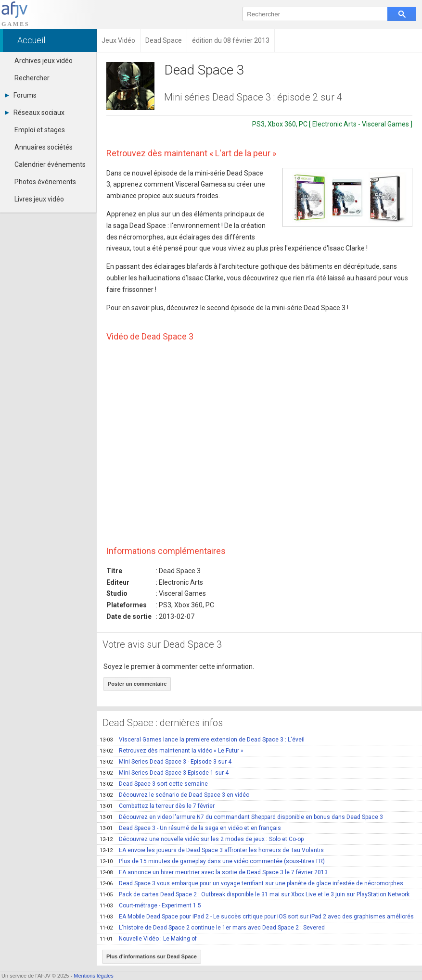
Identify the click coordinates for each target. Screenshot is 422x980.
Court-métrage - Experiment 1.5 (150, 905)
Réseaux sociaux (35, 113)
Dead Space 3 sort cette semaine (154, 784)
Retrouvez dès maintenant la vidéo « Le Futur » (172, 751)
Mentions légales (94, 976)
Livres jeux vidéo (39, 199)
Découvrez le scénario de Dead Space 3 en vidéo (174, 795)
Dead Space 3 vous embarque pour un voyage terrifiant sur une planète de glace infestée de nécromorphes (251, 883)
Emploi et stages (40, 130)
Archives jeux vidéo (44, 61)
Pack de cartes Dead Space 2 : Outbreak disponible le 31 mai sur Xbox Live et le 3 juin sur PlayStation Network (255, 894)
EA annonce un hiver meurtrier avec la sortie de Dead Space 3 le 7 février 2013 (214, 872)
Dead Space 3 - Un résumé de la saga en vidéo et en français (190, 828)
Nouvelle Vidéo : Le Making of (148, 939)
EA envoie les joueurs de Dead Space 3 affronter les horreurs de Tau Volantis (212, 850)
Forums (21, 95)
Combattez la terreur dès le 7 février (157, 806)
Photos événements (45, 182)
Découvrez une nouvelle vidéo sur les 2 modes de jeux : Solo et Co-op (202, 839)
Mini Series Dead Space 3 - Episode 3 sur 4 (166, 762)
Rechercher (32, 78)
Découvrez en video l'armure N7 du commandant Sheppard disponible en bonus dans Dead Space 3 (241, 817)
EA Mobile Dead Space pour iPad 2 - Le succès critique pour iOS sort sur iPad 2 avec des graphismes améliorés (257, 917)
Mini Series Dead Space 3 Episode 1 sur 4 (164, 773)
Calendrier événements (50, 164)
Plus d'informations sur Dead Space (152, 956)
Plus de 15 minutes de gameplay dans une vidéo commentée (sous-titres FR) (212, 861)
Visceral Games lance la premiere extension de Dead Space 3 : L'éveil (202, 740)
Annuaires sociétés (44, 147)
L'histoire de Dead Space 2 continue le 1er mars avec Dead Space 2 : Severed (212, 928)
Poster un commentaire (137, 684)
